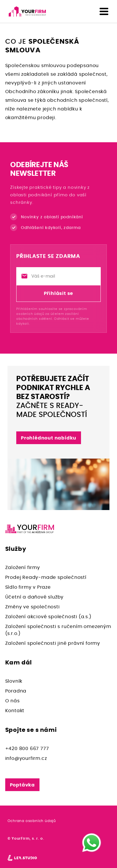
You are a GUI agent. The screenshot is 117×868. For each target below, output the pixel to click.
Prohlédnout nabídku (49, 438)
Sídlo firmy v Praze (28, 587)
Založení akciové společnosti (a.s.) (48, 617)
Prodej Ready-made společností (46, 577)
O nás (12, 701)
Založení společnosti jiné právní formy (53, 643)
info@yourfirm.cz (26, 758)
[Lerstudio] (22, 858)
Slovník (14, 681)
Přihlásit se (59, 293)
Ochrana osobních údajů (32, 821)
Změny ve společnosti (33, 607)
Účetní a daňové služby (35, 597)
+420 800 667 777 (27, 749)
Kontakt (15, 711)
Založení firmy (23, 568)
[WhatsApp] (92, 843)
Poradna (16, 691)
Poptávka (22, 785)
